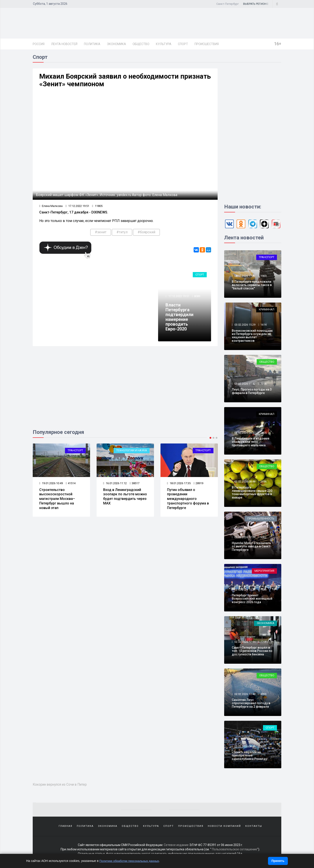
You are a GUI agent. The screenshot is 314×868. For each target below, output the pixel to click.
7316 (263, 384)
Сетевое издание (176, 846)
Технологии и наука (132, 452)
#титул (122, 233)
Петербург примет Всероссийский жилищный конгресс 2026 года (252, 600)
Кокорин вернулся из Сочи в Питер (62, 785)
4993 (263, 695)
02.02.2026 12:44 (245, 642)
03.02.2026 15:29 (245, 326)
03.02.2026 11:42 (245, 384)
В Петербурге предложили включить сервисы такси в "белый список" (252, 286)
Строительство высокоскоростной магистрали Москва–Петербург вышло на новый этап (57, 500)
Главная (66, 827)
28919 (199, 485)
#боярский (146, 233)
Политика (92, 44)
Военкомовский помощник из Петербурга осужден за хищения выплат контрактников (252, 336)
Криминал (267, 310)
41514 (71, 485)
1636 (263, 590)
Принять (278, 861)
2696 (263, 482)
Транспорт (75, 452)
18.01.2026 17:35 (179, 485)
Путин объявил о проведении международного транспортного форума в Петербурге (188, 500)
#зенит (101, 233)
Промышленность (261, 519)
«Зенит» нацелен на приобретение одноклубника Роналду (250, 756)
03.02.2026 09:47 (245, 433)
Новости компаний (224, 827)
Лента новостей (64, 44)
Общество (141, 44)
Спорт (183, 44)
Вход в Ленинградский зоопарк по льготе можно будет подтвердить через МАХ (125, 498)
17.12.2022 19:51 (78, 207)
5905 (263, 433)
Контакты (254, 827)
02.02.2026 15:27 (245, 590)
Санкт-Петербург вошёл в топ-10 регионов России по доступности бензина (252, 652)
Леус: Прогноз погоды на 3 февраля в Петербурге (252, 392)
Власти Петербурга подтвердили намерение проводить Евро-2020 (180, 318)
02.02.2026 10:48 (245, 695)
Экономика (116, 44)
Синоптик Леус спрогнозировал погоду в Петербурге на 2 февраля (251, 704)
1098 (263, 642)
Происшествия (207, 44)
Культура (164, 44)
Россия (39, 44)
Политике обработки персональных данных (130, 861)
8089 (197, 298)
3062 (263, 538)
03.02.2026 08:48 (245, 482)
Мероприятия (264, 572)
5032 (263, 747)
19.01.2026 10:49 (51, 485)
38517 (135, 485)
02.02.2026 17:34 (245, 538)
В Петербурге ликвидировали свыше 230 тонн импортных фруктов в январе (252, 493)
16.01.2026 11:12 (115, 485)
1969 (263, 277)
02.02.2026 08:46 (245, 747)
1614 (263, 326)
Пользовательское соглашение (235, 851)
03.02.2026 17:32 (245, 277)
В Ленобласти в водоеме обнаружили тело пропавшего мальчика (251, 443)
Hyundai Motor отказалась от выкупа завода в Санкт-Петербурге (252, 547)
